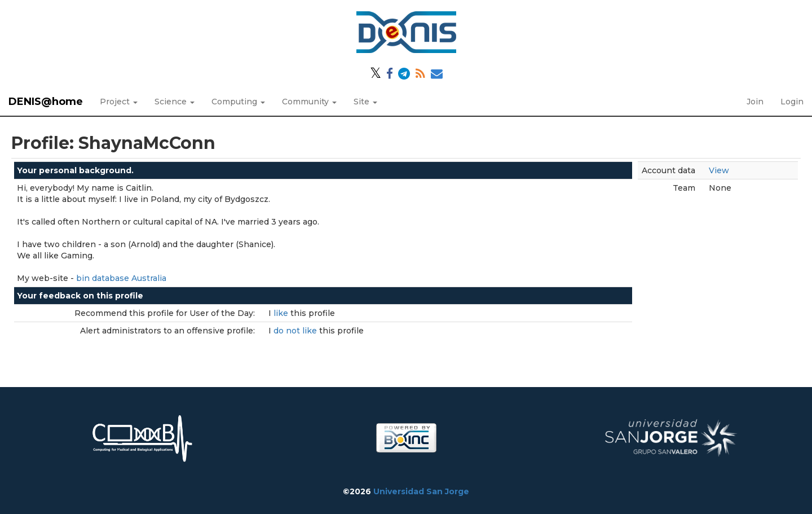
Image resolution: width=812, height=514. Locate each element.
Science (175, 102)
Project (119, 102)
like (282, 313)
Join (755, 102)
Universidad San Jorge (421, 491)
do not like (296, 331)
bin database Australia (121, 278)
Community (309, 102)
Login (792, 102)
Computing (238, 102)
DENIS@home (46, 102)
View (719, 170)
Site (365, 102)
